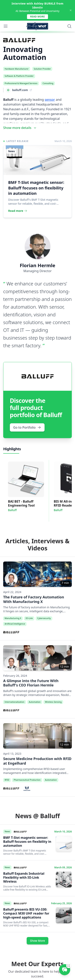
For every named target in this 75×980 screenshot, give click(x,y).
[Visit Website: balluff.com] (18, 90)
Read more (37, 17)
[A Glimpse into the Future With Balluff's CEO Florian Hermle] (37, 679)
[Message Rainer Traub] (65, 970)
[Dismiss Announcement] (71, 10)
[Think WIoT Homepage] (37, 26)
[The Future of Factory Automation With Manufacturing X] (37, 598)
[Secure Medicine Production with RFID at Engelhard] (37, 757)
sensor (50, 100)
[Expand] (69, 966)
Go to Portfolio (27, 427)
